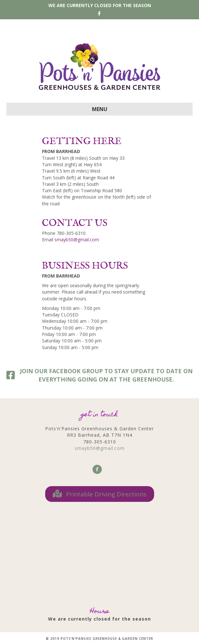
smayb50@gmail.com (77, 240)
